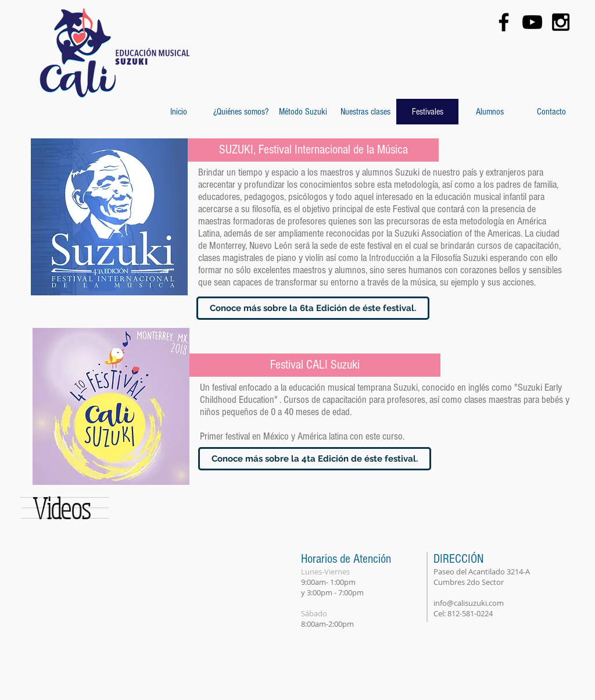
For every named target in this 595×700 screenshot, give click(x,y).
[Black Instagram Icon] (561, 22)
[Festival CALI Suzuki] (315, 365)
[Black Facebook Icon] (504, 22)
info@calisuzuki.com (469, 603)
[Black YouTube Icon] (532, 22)
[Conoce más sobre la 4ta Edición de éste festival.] (315, 459)
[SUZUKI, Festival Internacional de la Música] (313, 150)
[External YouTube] (130, 622)
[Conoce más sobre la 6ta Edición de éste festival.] (313, 308)
